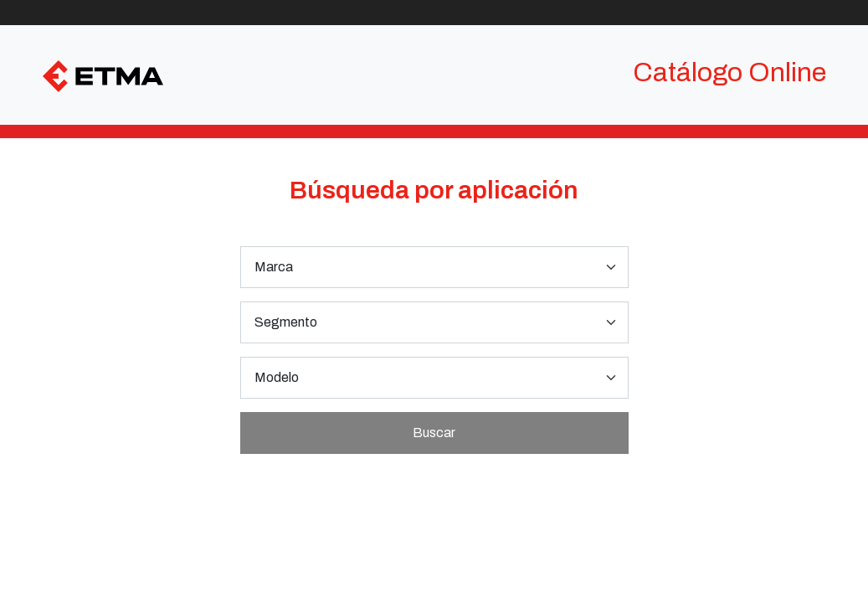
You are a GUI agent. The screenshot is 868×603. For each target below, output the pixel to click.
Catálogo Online (729, 72)
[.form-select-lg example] (434, 267)
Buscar (434, 433)
